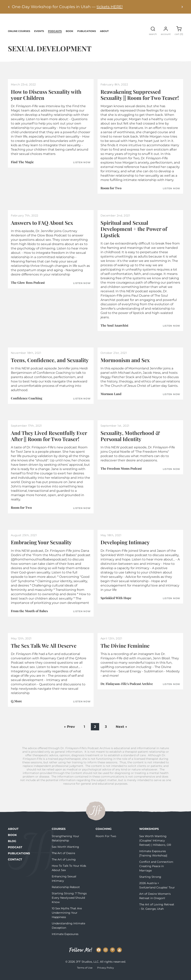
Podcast (15, 853)
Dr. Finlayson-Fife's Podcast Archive (127, 689)
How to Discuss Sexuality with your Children (46, 100)
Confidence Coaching (27, 404)
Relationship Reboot (66, 893)
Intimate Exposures (65, 940)
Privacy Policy (106, 973)
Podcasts (55, 36)
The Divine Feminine (125, 651)
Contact (15, 865)
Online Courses (19, 36)
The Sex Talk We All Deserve (44, 651)
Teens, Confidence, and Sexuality (50, 366)
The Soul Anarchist (114, 331)
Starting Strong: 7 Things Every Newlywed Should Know (69, 903)
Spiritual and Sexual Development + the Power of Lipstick (134, 234)
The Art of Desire (63, 859)
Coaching (104, 834)
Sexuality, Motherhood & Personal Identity (130, 441)
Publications (87, 36)
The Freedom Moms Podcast (121, 474)
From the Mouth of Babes (29, 616)
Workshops (149, 834)
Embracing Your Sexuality (41, 548)
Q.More (16, 707)
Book (70, 36)
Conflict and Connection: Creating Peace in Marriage (156, 872)
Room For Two (106, 842)
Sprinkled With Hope (116, 603)
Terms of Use (85, 973)
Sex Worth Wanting (65, 852)
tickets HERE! (110, 7)
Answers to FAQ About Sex (42, 228)
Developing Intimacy (125, 548)
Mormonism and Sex (125, 366)
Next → (121, 732)
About (104, 36)
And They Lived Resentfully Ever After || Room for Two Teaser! (49, 441)
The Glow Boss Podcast (28, 288)
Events (39, 36)
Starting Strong (150, 882)
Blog (12, 847)
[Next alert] (182, 7)
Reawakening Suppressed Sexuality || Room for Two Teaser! (140, 100)
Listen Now (82, 168)
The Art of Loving (64, 865)
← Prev (69, 732)
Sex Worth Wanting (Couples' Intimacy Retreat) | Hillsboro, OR (155, 846)
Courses (59, 834)
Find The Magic (22, 167)
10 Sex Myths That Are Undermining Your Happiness (67, 918)
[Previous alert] (9, 7)
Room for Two (111, 193)
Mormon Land (111, 399)
